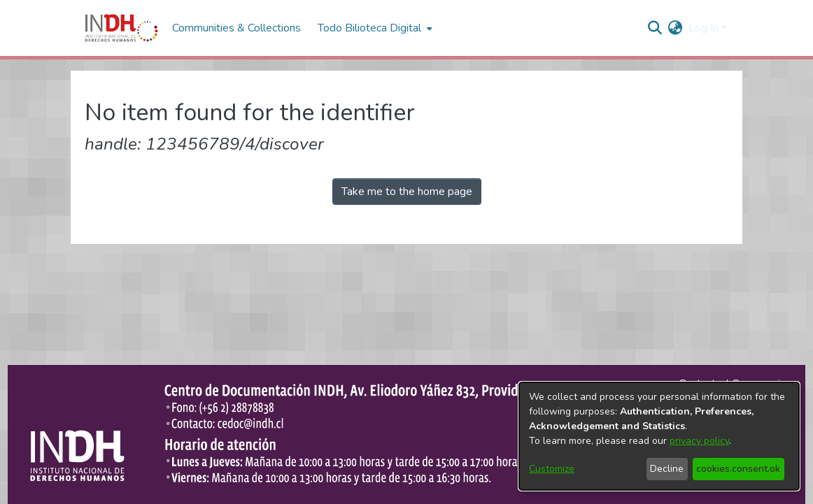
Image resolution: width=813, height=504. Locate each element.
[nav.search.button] (655, 28)
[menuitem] (676, 28)
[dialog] (659, 436)
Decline (667, 469)
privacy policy (699, 441)
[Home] (121, 28)
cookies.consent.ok (738, 469)
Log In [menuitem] (704, 28)
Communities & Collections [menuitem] (236, 28)
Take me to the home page (407, 192)
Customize (552, 469)
